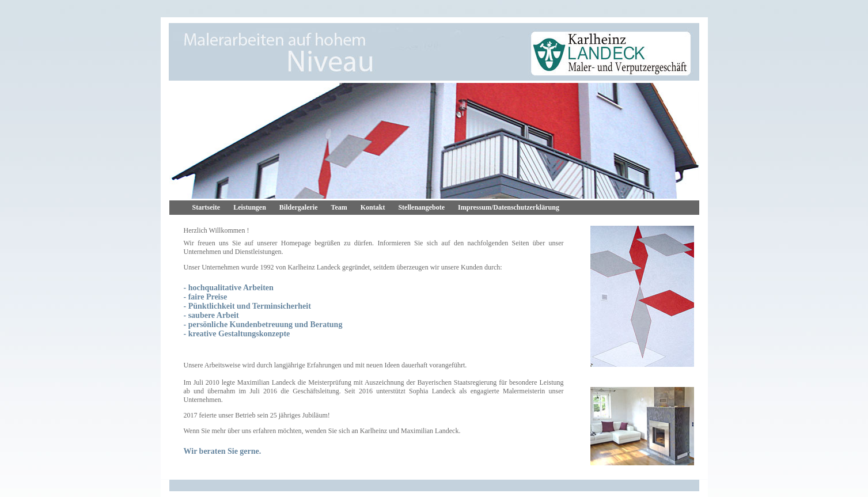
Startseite (206, 207)
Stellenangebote (421, 207)
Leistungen (250, 207)
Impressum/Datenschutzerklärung (509, 207)
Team (339, 207)
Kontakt (373, 207)
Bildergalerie (299, 207)
